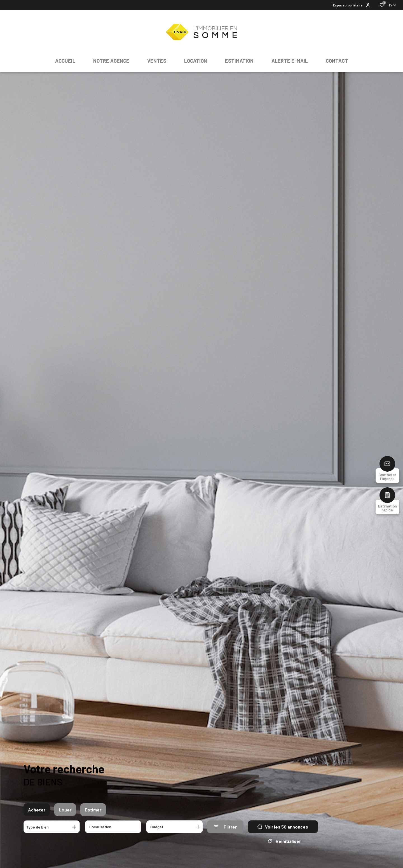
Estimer (93, 810)
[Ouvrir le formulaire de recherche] (225, 827)
